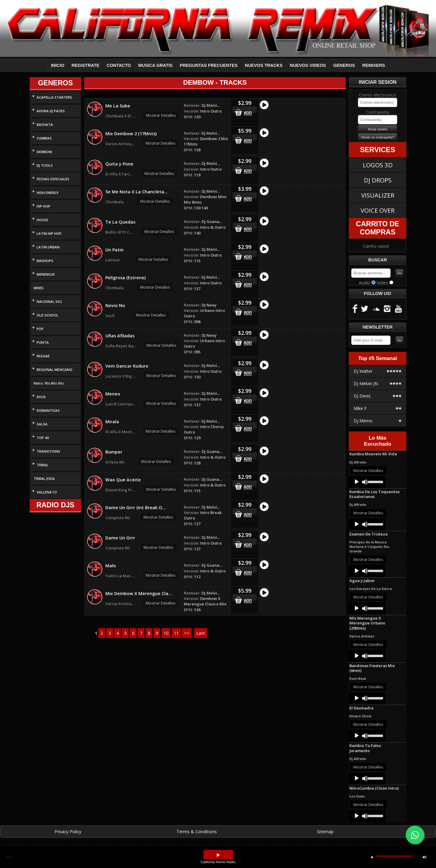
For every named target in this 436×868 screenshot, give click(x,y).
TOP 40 (43, 438)
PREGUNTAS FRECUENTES (209, 65)
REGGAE (43, 356)
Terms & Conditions (197, 832)
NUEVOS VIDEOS (308, 65)
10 (166, 633)
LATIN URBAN (48, 247)
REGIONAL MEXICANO (54, 370)
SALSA (42, 424)
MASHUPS (45, 261)
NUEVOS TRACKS (264, 65)
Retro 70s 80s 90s (49, 383)
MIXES (39, 288)
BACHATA (45, 124)
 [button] (218, 855)
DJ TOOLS (45, 165)
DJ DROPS (378, 180)
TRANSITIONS (48, 451)
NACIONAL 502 (49, 301)
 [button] (424, 857)
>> (187, 633)
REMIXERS (373, 65)
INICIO (58, 65)
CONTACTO (119, 65)
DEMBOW (44, 152)
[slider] (375, 481)
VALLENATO (47, 492)
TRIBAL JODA (44, 478)
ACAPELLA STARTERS (54, 97)
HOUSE (42, 220)
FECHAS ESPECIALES (53, 179)
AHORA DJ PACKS (51, 111)
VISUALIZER (378, 195)
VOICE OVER (378, 210)
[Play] (357, 482)
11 (176, 633)
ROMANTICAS (48, 410)
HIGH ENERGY (48, 193)
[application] (367, 482)
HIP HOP (43, 206)
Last (201, 633)
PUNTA (43, 342)
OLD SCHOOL (48, 315)
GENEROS (344, 65)
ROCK (41, 397)
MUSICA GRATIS (155, 65)
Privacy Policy (68, 832)
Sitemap (325, 832)
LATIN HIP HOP (49, 233)
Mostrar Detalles (161, 115)
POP (40, 329)
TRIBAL (43, 465)
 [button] (372, 857)
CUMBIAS (44, 138)
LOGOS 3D (378, 165)
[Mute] (365, 482)
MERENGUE (46, 274)
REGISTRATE (85, 65)
